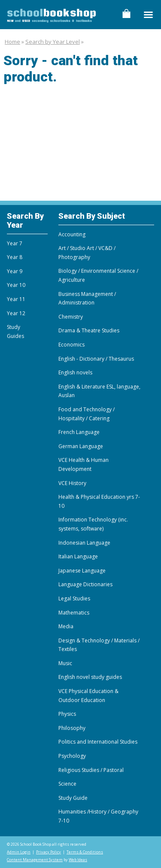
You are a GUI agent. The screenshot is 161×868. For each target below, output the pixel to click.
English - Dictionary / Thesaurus (96, 359)
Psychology (72, 756)
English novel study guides (90, 677)
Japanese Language (82, 571)
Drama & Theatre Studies (89, 330)
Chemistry (71, 317)
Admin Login (19, 852)
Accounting (72, 234)
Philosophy (72, 728)
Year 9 (15, 271)
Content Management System (35, 860)
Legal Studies (74, 598)
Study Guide (73, 798)
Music (65, 663)
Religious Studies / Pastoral (91, 770)
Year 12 (16, 313)
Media (66, 626)
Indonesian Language (84, 543)
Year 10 (16, 285)
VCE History (72, 483)
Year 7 (15, 243)
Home (12, 42)
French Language (79, 432)
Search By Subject (92, 216)
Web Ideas (78, 860)
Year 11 (16, 299)
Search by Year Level (53, 42)
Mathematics (74, 613)
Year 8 (15, 257)
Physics (67, 714)
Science (67, 784)
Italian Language (78, 556)
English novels (75, 372)
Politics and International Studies (98, 742)
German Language (81, 446)
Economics (71, 345)
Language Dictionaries (85, 584)
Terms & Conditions (85, 852)
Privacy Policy (49, 852)
